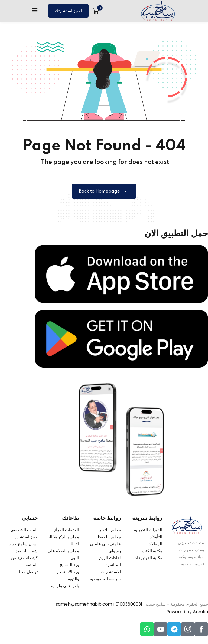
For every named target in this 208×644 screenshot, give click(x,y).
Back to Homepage (104, 192)
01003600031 (129, 605)
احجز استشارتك (68, 11)
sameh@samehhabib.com (84, 605)
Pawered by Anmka (187, 613)
